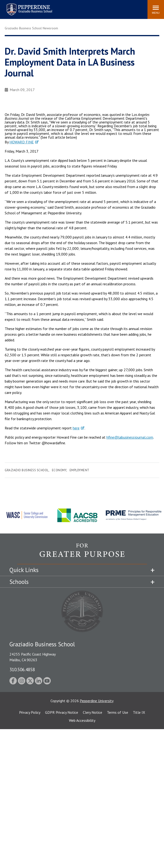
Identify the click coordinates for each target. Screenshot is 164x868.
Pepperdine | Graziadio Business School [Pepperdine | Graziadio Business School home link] (23, 7)
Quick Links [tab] (24, 570)
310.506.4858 (22, 669)
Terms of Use (118, 712)
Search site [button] (80, 7)
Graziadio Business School (27, 470)
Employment (80, 470)
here (76, 428)
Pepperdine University (97, 701)
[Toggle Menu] (156, 9)
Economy (59, 470)
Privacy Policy (30, 712)
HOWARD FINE (22, 142)
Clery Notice (93, 712)
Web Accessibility (82, 720)
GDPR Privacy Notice (62, 712)
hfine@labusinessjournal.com (130, 437)
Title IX (139, 712)
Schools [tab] (19, 582)
